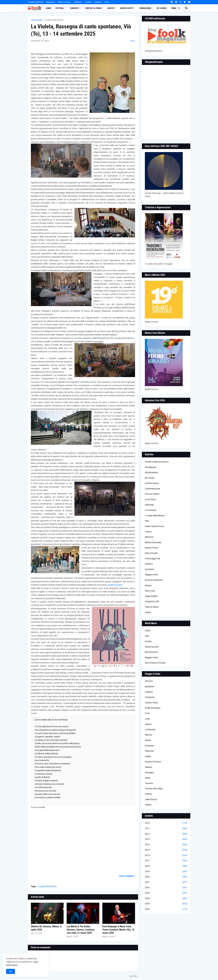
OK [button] (11, 971)
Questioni (149, 569)
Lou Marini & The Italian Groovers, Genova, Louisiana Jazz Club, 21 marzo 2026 (81, 930)
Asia (147, 636)
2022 (166, 888)
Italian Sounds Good (154, 526)
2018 (166, 866)
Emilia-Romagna (153, 708)
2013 (166, 839)
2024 (166, 898)
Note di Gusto (151, 553)
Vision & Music (152, 607)
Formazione (150, 510)
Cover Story (150, 499)
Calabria (149, 692)
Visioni (148, 612)
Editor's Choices (64, 2)
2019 (166, 872)
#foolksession (151, 472)
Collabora (78, 2)
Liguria (148, 724)
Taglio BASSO (151, 596)
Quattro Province (153, 762)
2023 (166, 893)
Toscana (149, 783)
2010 (166, 823)
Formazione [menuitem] (145, 8)
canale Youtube (114, 585)
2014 (166, 845)
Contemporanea (153, 489)
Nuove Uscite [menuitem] (127, 8)
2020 (166, 877)
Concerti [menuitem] (74, 8)
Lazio (147, 719)
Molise (148, 740)
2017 (166, 861)
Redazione (50, 2)
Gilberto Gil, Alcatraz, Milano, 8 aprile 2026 (46, 928)
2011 (166, 829)
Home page (36, 20)
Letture (148, 532)
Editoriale (149, 505)
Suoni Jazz (150, 591)
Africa (148, 631)
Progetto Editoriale (36, 2)
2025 (166, 904)
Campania (150, 697)
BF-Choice (150, 478)
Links (107, 2)
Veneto (148, 805)
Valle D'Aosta (151, 799)
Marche (148, 735)
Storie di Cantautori (154, 580)
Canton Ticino (151, 703)
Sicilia (148, 778)
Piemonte (149, 751)
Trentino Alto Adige (154, 789)
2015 (166, 850)
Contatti (88, 2)
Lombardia (150, 729)
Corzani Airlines (152, 494)
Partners (98, 2)
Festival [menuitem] (60, 8)
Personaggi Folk (152, 559)
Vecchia (133, 976)
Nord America (151, 652)
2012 (166, 834)
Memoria (149, 537)
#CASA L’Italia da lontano (157, 462)
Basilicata (149, 686)
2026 (166, 909)
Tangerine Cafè (152, 601)
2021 (166, 882)
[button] (179, 8)
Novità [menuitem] (111, 8)
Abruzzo (149, 681)
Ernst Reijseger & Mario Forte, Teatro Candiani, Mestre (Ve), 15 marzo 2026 (118, 930)
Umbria (148, 794)
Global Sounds (152, 647)
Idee (147, 521)
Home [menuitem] (49, 8)
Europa (148, 641)
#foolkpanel (150, 467)
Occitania (149, 746)
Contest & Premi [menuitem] (93, 8)
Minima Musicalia (153, 542)
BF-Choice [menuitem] (162, 8)
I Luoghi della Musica (54, 20)
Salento (148, 767)
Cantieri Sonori (152, 483)
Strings (148, 585)
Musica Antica (152, 548)
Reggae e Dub (151, 575)
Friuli (147, 713)
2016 (166, 855)
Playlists (149, 564)
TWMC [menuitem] (174, 8)
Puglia (148, 756)
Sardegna (149, 773)
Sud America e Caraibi (155, 663)
